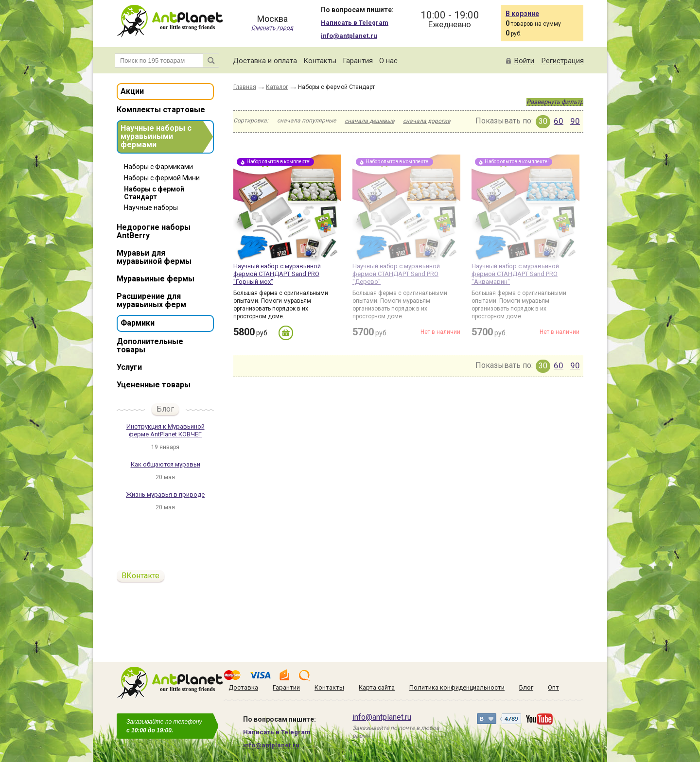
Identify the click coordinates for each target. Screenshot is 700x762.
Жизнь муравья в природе (165, 494)
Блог (165, 409)
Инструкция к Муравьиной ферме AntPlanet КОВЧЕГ (166, 430)
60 (559, 121)
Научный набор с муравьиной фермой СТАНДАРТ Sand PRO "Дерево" (396, 274)
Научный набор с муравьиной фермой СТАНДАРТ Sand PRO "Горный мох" (277, 274)
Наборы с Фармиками (158, 167)
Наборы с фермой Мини (162, 178)
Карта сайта (377, 687)
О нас (388, 61)
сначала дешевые (369, 121)
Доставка (243, 687)
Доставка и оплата (265, 61)
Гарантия (358, 61)
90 (575, 121)
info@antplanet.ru (349, 36)
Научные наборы (151, 208)
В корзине (522, 14)
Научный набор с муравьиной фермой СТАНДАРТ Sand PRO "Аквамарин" (515, 274)
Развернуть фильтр (555, 102)
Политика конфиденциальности (457, 687)
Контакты (320, 61)
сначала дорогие (427, 121)
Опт (553, 687)
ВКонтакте (140, 576)
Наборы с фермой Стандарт (154, 193)
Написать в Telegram (355, 23)
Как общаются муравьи (166, 464)
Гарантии (286, 687)
